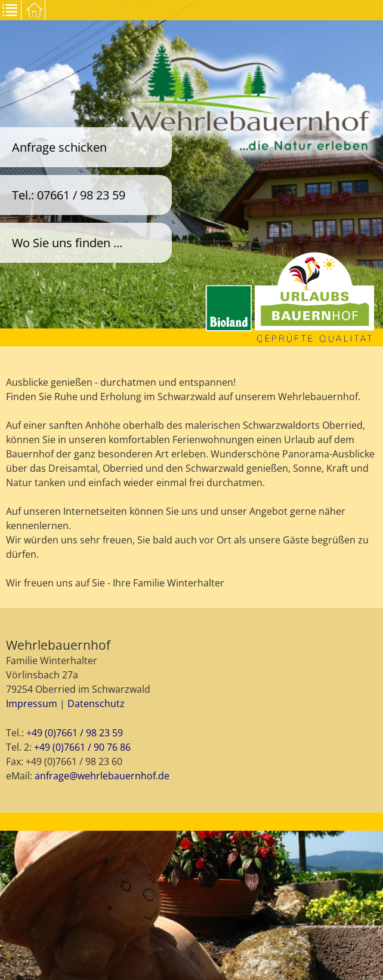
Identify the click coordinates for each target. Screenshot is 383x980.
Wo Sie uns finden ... (67, 243)
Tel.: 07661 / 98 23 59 (69, 195)
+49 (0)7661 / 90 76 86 (82, 747)
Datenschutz (96, 703)
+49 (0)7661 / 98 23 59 (75, 733)
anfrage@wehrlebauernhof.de (102, 776)
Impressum (32, 703)
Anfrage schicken (59, 147)
